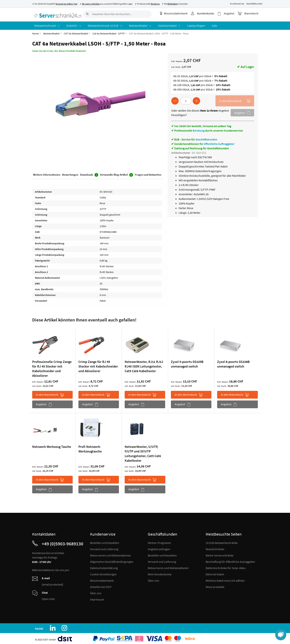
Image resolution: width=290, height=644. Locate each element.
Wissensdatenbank (176, 13)
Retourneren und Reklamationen (111, 554)
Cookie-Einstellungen (103, 573)
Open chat (48, 597)
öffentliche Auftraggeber (219, 142)
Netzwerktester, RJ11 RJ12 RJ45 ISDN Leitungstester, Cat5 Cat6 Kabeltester (144, 365)
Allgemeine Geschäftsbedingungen (112, 560)
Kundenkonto (208, 13)
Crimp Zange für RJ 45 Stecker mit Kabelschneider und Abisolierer (98, 365)
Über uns (96, 592)
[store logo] (56, 14)
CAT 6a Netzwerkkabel (76, 32)
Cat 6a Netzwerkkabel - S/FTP (109, 32)
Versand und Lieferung (104, 548)
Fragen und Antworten (148, 174)
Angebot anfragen (159, 548)
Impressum (97, 598)
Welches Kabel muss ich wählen (225, 579)
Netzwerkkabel (51, 32)
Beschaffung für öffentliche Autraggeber (230, 560)
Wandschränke (215, 548)
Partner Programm (159, 541)
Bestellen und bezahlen (105, 541)
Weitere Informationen (47, 174)
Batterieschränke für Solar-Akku (226, 566)
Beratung (199, 129)
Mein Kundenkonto (160, 573)
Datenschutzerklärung (104, 566)
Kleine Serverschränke (220, 554)
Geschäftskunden (254, 4)
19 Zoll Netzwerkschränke (222, 541)
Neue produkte (215, 585)
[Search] (87, 14)
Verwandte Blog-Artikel (117, 174)
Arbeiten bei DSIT (101, 585)
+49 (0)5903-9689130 (63, 542)
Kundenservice (237, 4)
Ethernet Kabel (215, 573)
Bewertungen (70, 174)
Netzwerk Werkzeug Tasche (52, 445)
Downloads (89, 174)
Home (36, 32)
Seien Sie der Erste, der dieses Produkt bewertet (59, 50)
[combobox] (117, 14)
